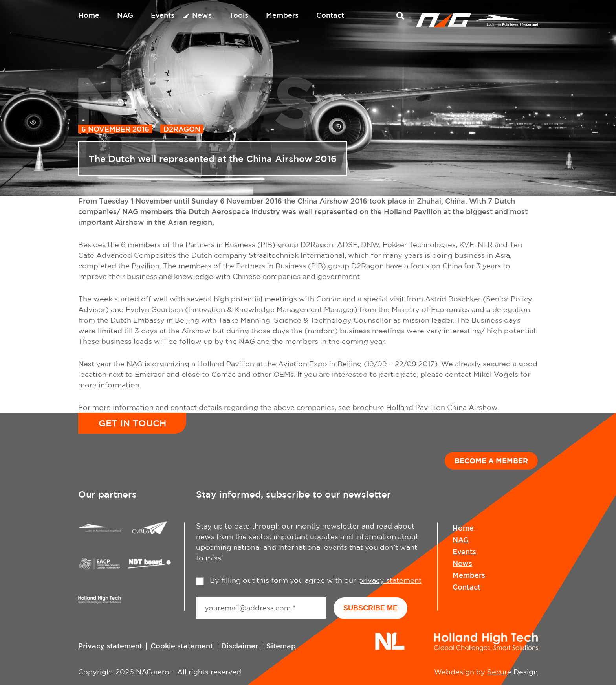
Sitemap (281, 646)
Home (89, 15)
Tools (239, 15)
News (202, 15)
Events (163, 15)
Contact (330, 15)
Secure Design (512, 672)
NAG (125, 15)
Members (282, 15)
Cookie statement (182, 646)
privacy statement (390, 580)
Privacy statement (110, 646)
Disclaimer (240, 646)
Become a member (491, 461)
